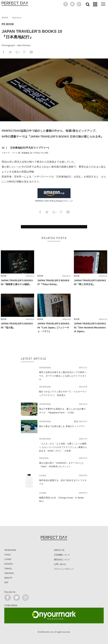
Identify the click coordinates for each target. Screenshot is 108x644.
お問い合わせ (60, 564)
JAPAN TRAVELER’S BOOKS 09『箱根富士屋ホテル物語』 (17, 282)
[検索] (87, 4)
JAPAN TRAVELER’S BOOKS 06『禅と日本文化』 (90, 282)
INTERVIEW (45, 368)
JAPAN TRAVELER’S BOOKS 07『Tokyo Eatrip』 (53, 282)
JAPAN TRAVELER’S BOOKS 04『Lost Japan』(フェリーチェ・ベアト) (53, 327)
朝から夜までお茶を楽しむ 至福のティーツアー (62, 426)
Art (6, 582)
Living (8, 559)
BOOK (5, 18)
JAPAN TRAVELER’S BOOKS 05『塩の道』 (17, 325)
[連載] (95, 4)
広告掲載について (62, 555)
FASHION (44, 458)
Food (7, 555)
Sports (9, 564)
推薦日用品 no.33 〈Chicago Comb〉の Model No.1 (61, 499)
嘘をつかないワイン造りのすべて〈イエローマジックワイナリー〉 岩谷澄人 (63, 393)
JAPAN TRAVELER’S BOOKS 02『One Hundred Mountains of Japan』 (90, 327)
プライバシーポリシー (64, 569)
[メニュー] (103, 4)
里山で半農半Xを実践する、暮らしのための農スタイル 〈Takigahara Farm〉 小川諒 (62, 411)
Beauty (8, 578)
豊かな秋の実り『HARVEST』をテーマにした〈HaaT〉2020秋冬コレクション (61, 465)
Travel (8, 569)
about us (59, 550)
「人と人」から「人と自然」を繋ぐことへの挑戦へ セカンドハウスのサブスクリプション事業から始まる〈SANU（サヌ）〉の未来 (63, 447)
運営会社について (62, 560)
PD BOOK (8, 24)
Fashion (9, 573)
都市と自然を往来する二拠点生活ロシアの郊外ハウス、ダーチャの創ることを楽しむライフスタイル (63, 376)
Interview (10, 550)
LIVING (43, 476)
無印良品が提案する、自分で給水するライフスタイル (63, 482)
